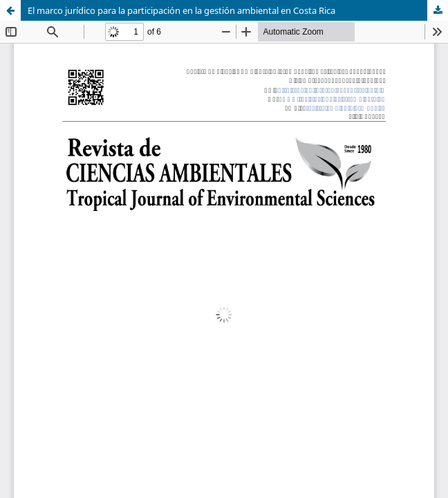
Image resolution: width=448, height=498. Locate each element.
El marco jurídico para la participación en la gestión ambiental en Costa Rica (181, 10)
